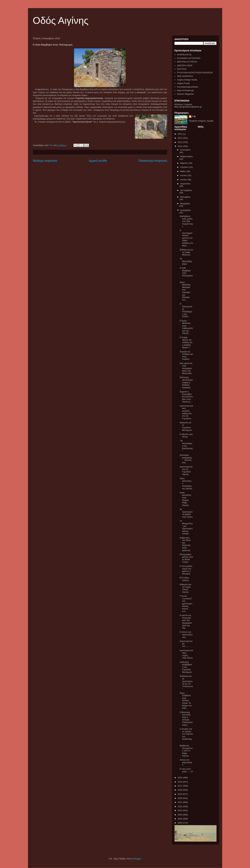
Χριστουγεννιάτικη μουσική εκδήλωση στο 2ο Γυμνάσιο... (186, 412)
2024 (180, 815)
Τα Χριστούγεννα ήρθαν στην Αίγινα (186, 513)
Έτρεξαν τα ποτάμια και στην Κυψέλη (186, 355)
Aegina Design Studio (187, 80)
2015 (180, 778)
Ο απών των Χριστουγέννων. (186, 634)
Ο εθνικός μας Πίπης (186, 435)
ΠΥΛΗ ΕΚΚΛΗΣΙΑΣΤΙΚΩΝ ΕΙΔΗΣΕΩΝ (195, 73)
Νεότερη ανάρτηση (45, 161)
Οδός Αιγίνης (61, 20)
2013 (180, 142)
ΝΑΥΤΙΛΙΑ (182, 69)
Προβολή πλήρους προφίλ (201, 121)
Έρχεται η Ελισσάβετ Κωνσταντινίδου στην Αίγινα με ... (186, 397)
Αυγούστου (185, 184)
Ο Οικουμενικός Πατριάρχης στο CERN (186, 310)
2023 (180, 810)
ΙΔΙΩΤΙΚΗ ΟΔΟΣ (185, 65)
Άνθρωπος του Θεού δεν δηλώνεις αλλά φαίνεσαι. (185, 544)
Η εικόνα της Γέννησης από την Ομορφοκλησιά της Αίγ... (186, 622)
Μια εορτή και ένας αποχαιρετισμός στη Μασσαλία (186, 368)
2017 (180, 786)
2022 (180, 806)
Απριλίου (185, 167)
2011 (180, 134)
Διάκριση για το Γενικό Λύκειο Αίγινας (185, 588)
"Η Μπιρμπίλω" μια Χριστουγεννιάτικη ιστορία (186, 527)
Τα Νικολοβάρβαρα (186, 261)
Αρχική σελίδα (98, 161)
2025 (180, 819)
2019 (180, 794)
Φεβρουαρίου (186, 156)
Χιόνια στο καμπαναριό (186, 762)
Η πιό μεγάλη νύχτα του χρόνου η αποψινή (186, 570)
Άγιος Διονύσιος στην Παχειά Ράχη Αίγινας (185, 499)
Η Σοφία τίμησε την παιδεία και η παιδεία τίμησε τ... (186, 342)
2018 (180, 790)
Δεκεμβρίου (185, 210)
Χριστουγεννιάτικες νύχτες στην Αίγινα (186, 654)
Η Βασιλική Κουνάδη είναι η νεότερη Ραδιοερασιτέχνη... (186, 719)
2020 (180, 798)
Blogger (137, 859)
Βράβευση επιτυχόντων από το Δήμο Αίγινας (186, 751)
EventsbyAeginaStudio (188, 87)
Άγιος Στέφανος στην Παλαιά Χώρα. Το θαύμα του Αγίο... (186, 701)
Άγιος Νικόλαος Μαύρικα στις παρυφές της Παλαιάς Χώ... (185, 291)
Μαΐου (183, 171)
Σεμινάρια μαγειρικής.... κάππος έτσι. (186, 459)
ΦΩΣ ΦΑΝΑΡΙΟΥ (185, 76)
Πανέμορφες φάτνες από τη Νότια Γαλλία (186, 558)
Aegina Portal (183, 83)
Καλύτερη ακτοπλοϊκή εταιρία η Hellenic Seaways (186, 382)
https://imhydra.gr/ (185, 90)
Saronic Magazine (185, 94)
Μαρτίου (184, 163)
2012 (180, 138)
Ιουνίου (184, 175)
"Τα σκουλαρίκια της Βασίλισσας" (186, 446)
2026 (180, 823)
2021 (180, 802)
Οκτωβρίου (185, 197)
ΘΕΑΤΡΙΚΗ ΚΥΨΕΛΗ (187, 62)
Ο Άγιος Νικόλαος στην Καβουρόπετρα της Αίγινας (186, 327)
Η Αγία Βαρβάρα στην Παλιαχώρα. (186, 273)
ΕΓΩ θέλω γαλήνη (184, 579)
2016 (180, 782)
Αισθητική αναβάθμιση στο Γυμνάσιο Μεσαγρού (186, 667)
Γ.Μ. (194, 116)
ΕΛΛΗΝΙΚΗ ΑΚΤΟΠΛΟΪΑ (189, 58)
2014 (180, 146)
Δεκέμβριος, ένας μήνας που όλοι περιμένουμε (186, 221)
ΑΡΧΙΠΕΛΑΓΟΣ (184, 55)
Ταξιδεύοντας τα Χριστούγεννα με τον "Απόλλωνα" (186, 682)
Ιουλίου (184, 180)
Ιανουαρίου (185, 150)
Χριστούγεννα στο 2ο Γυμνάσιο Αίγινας (186, 470)
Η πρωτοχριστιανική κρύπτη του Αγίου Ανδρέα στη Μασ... (186, 238)
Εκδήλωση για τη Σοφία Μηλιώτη (186, 252)
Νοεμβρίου (185, 204)
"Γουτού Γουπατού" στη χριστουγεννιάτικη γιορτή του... (186, 604)
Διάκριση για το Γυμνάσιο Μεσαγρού (186, 426)
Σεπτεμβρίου (186, 190)
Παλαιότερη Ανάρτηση (153, 161)
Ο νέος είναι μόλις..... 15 (186, 770)
